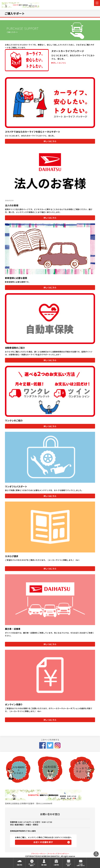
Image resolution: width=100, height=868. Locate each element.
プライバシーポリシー (39, 854)
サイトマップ (53, 854)
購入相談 (44, 865)
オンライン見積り (32, 865)
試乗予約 (20, 865)
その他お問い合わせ (81, 865)
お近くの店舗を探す (43, 842)
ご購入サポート (15, 13)
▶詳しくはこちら (59, 63)
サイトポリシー (64, 854)
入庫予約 (56, 865)
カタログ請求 (68, 865)
